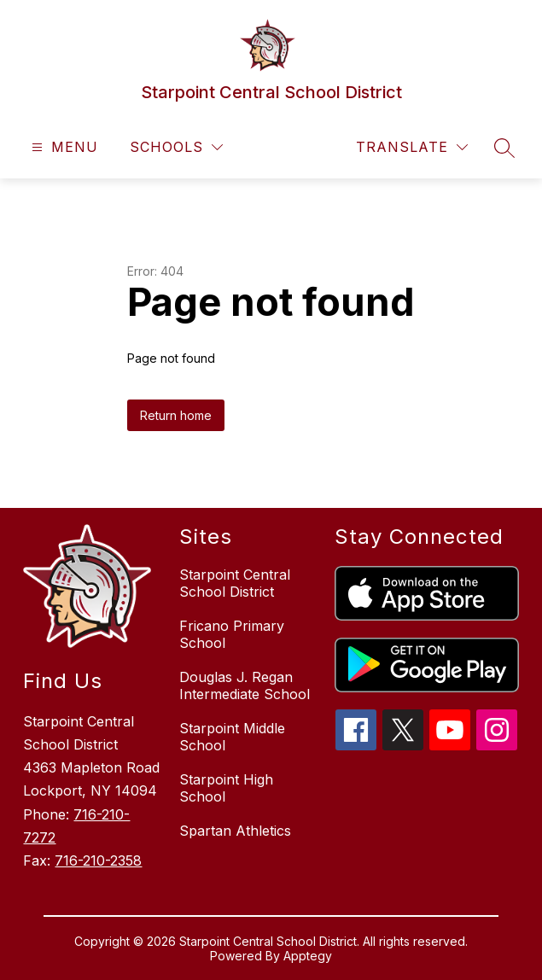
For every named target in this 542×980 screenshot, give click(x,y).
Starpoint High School (226, 788)
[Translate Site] (412, 147)
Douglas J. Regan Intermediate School (245, 685)
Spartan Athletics (235, 831)
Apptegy (308, 956)
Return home (176, 415)
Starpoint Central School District (235, 583)
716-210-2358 (98, 860)
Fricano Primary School (232, 634)
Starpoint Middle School (232, 737)
